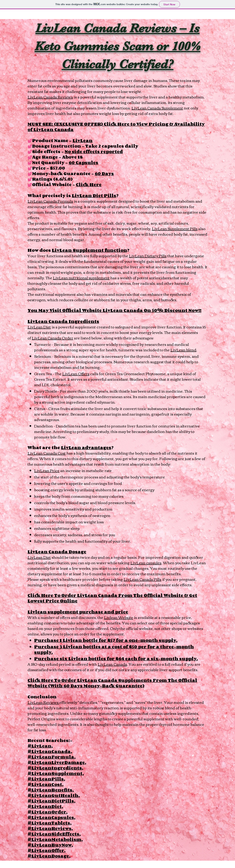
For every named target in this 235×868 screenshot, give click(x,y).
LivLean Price (47, 470)
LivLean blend (183, 350)
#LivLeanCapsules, (51, 817)
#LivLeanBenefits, (51, 790)
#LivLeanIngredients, (55, 768)
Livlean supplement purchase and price (78, 612)
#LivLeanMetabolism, (55, 839)
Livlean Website (119, 617)
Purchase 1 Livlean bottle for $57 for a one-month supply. (106, 640)
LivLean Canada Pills (142, 579)
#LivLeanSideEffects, (54, 834)
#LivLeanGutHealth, (54, 795)
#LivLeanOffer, (46, 850)
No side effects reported (94, 151)
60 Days (104, 173)
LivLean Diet (39, 327)
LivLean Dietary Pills (148, 256)
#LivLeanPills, (46, 779)
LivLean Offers (76, 373)
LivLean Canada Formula (50, 201)
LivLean (83, 140)
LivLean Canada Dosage (57, 552)
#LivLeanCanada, (50, 751)
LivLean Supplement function (89, 250)
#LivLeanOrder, (47, 812)
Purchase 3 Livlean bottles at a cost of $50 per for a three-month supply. (114, 649)
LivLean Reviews (43, 702)
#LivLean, (40, 746)
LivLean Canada (112, 664)
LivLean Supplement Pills (175, 228)
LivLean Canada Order (53, 338)
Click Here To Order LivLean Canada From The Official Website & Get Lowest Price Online (112, 598)
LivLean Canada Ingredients (63, 321)
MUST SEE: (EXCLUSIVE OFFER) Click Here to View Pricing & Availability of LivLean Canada (116, 127)
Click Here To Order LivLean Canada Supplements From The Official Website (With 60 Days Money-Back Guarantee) (112, 683)
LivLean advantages (86, 447)
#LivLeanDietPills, (51, 801)
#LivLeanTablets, (49, 823)
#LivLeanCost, (45, 784)
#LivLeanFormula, (51, 757)
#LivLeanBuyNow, (50, 845)
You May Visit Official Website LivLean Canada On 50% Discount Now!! (114, 310)
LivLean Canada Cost (47, 453)
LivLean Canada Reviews (50, 97)
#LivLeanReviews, (50, 828)
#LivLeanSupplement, (56, 773)
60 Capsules (83, 162)
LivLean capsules (146, 563)
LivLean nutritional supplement (81, 278)
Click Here (89, 184)
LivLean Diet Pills (94, 195)
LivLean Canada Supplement (157, 108)
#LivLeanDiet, (45, 806)
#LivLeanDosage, (49, 856)
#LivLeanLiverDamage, (57, 762)
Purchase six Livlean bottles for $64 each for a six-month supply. (116, 658)
